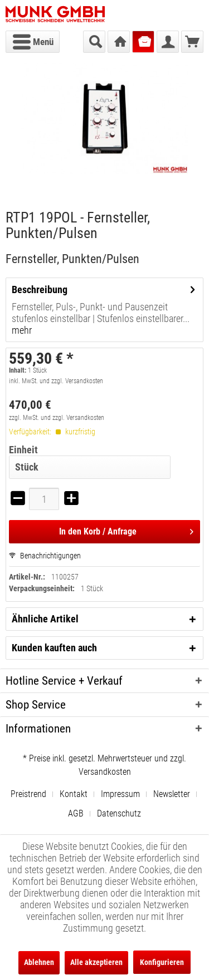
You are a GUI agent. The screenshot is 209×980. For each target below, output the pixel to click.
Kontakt (74, 794)
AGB (76, 813)
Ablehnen (39, 962)
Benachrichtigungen (45, 556)
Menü (33, 40)
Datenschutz (119, 813)
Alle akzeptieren (96, 962)
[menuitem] (33, 42)
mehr (22, 330)
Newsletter (172, 794)
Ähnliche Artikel (45, 619)
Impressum (120, 794)
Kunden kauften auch (54, 648)
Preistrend (28, 794)
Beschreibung (40, 289)
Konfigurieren (162, 962)
